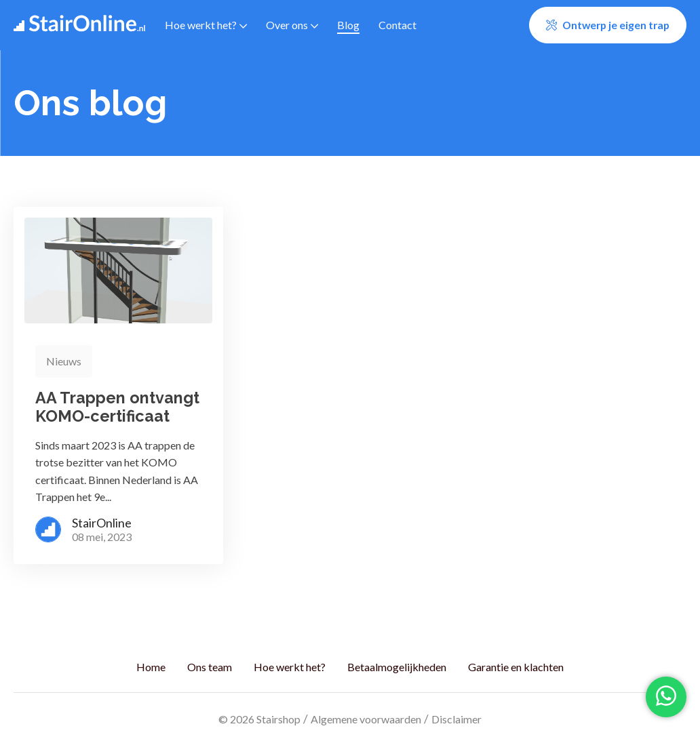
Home (151, 667)
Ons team (210, 667)
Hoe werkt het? (206, 25)
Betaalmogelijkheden (397, 667)
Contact (397, 25)
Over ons (292, 25)
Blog (348, 25)
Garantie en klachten (516, 667)
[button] (608, 25)
